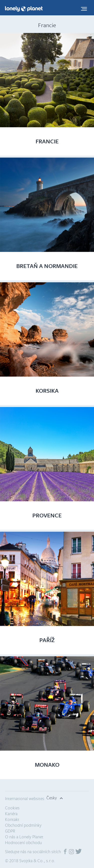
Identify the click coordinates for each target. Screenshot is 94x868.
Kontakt (12, 819)
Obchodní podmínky (23, 825)
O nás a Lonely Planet (24, 837)
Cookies (12, 808)
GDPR (10, 831)
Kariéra (11, 814)
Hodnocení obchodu (23, 842)
